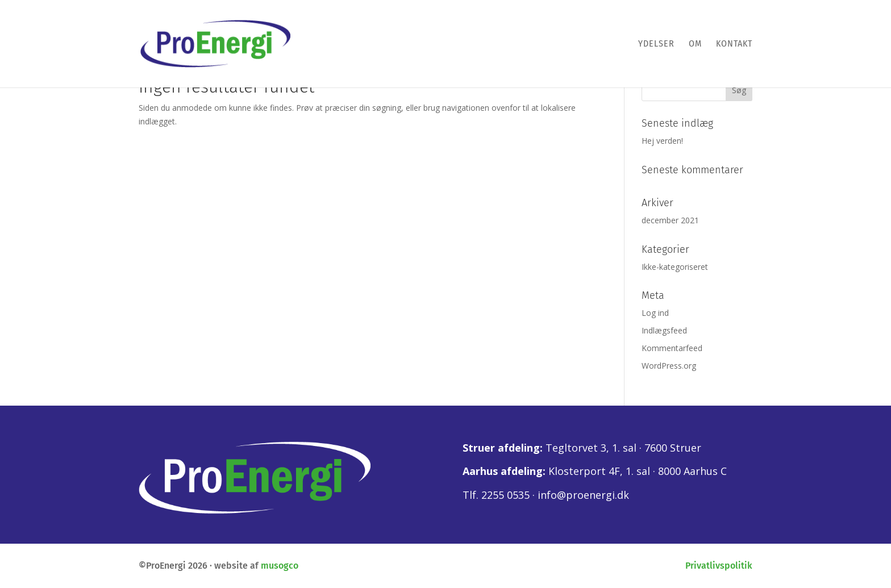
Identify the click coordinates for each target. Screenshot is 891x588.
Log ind (655, 313)
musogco (280, 566)
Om (695, 44)
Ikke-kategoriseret (675, 267)
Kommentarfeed (672, 348)
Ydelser (656, 44)
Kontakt (734, 44)
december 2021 (670, 220)
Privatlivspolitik (719, 566)
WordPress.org (669, 366)
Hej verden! (662, 141)
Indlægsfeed (664, 330)
